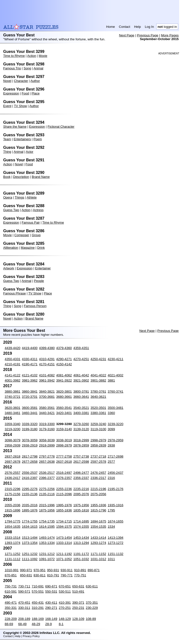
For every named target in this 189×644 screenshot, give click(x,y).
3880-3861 (13, 391)
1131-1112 (13, 559)
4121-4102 (30, 375)
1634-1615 (30, 527)
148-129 (65, 619)
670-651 (65, 586)
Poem (38, 139)
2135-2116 (47, 494)
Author (35, 81)
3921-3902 (81, 380)
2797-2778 (47, 456)
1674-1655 (116, 521)
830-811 (39, 575)
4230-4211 (116, 359)
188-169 (38, 619)
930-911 (67, 570)
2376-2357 (64, 478)
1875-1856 (47, 510)
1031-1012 (98, 559)
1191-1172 (81, 554)
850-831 (26, 575)
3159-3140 (64, 429)
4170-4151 (47, 364)
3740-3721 (13, 397)
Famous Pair (31, 222)
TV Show (21, 106)
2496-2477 (81, 473)
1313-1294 (81, 543)
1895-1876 (30, 510)
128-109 (78, 619)
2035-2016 (30, 505)
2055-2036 (13, 505)
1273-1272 (116, 543)
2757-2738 (81, 456)
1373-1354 (30, 543)
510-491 (78, 591)
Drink (41, 248)
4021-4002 (116, 375)
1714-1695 (81, 521)
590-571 (24, 591)
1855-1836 (64, 510)
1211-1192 (64, 554)
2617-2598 (81, 462)
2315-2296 (13, 489)
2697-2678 (13, 462)
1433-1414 (98, 538)
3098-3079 (13, 440)
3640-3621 (98, 397)
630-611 (92, 586)
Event (7, 106)
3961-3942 (47, 380)
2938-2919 (30, 445)
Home (110, 27)
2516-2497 (64, 473)
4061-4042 (81, 375)
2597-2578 (98, 462)
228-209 (11, 619)
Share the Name (15, 127)
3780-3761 (98, 391)
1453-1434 (81, 538)
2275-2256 (47, 489)
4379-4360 (64, 348)
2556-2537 (30, 473)
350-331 (11, 608)
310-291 (38, 608)
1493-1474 (47, 538)
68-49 (22, 624)
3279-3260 (81, 424)
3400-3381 (81, 413)
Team (7, 139)
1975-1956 (81, 505)
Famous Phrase (15, 293)
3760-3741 (116, 391)
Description (21, 177)
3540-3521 (81, 408)
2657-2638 (47, 462)
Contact (125, 27)
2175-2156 (13, 494)
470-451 (24, 603)
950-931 (53, 570)
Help (137, 27)
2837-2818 (13, 456)
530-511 (65, 591)
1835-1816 (81, 510)
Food (25, 93)
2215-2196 (98, 489)
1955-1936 (98, 505)
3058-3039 (47, 440)
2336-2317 (98, 478)
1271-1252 (13, 554)
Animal (38, 68)
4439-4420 (13, 348)
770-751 (80, 575)
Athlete (31, 197)
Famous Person (35, 306)
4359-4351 (81, 348)
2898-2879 (64, 445)
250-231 (78, 608)
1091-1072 (47, 559)
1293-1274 (98, 543)
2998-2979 (98, 440)
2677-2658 (30, 462)
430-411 (51, 603)
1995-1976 (64, 505)
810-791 (53, 575)
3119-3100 (98, 429)
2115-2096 (64, 494)
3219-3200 (13, 429)
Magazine (28, 248)
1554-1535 (98, 527)
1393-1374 (13, 543)
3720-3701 (30, 397)
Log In (149, 27)
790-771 (67, 575)
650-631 (78, 586)
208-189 (24, 619)
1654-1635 (13, 527)
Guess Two (11, 210)
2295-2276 (30, 489)
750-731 (11, 586)
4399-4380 (47, 348)
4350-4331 (13, 359)
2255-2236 (64, 489)
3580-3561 (47, 408)
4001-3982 (13, 380)
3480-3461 (13, 413)
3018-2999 (81, 440)
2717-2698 (116, 456)
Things (20, 197)
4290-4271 (64, 359)
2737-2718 (98, 456)
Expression (11, 93)
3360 (111, 413)
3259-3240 (98, 424)
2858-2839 (98, 445)
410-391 (65, 603)
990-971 (26, 570)
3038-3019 (64, 440)
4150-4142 (64, 364)
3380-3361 (98, 413)
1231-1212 (47, 554)
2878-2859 (81, 445)
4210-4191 (13, 364)
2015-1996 (47, 505)
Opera (8, 197)
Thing (7, 152)
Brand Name (41, 177)
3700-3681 (47, 397)
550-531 (51, 591)
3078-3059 (30, 440)
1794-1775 (13, 521)
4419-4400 (30, 348)
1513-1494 (30, 538)
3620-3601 (13, 408)
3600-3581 (30, 408)
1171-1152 (98, 554)
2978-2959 (116, 440)
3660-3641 (81, 397)
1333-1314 (64, 543)
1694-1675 (98, 521)
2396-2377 (47, 478)
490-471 (11, 603)
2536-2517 (47, 473)
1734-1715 (64, 521)
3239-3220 (116, 424)
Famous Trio (12, 68)
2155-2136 (30, 494)
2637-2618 (64, 462)
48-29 (36, 624)
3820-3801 (64, 391)
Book (7, 177)
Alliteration (11, 248)
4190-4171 (30, 364)
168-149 (51, 619)
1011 (111, 559)
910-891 (80, 570)
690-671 (51, 586)
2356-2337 (81, 478)
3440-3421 (47, 413)
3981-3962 (30, 380)
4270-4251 (81, 359)
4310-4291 (47, 359)
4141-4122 (13, 375)
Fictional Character (61, 127)
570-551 (38, 591)
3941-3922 (64, 380)
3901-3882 (98, 380)
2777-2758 (64, 456)
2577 (111, 462)
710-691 (38, 586)
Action (32, 56)
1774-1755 (30, 521)
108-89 (91, 619)
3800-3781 (81, 391)
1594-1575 (64, 527)
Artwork (9, 268)
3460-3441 (30, 413)
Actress (38, 210)
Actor (30, 152)
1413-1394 (116, 538)
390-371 (78, 603)
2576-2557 (13, 473)
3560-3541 (64, 408)
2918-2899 (47, 445)
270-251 (65, 608)
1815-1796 (98, 510)
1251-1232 (30, 554)
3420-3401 (64, 413)
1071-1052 (64, 559)
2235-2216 (81, 489)
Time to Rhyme (14, 56)
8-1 (61, 624)
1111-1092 (30, 559)
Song (27, 68)
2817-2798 (30, 456)
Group (36, 235)
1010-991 (12, 570)
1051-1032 (81, 559)
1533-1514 (13, 538)
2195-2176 (116, 489)
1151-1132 (116, 554)
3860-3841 (30, 391)
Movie (43, 56)
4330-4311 (30, 359)
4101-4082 (47, 375)
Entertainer (43, 268)
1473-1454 (64, 538)
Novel (7, 81)
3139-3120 (81, 429)
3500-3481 (116, 408)
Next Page (126, 35)
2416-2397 (30, 478)
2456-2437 (116, 473)
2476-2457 (98, 473)
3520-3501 (98, 408)
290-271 (51, 608)
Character (21, 81)
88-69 (9, 624)
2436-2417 (13, 478)
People (39, 281)
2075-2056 (98, 494)
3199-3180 (30, 429)
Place (36, 93)
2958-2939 (13, 445)
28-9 (49, 624)
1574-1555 (81, 527)
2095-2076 (81, 494)
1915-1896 (13, 510)
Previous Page (148, 35)
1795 (111, 510)
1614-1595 (47, 527)
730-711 (24, 586)
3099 (111, 429)
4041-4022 (98, 375)
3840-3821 (47, 391)
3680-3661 (64, 397)
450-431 (38, 603)
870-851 (11, 575)
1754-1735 (47, 521)
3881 (111, 380)
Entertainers (22, 139)
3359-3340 (13, 424)
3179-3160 (47, 429)
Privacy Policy (31, 636)
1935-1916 (116, 505)
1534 (111, 527)
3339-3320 (30, 424)
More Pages (170, 35)
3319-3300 (47, 424)
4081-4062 (64, 375)
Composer (22, 235)
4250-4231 (98, 359)
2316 (111, 478)
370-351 (92, 603)
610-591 (11, 591)
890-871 (94, 570)
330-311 (24, 608)
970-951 (39, 570)
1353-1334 (47, 543)
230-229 (92, 608)
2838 (111, 445)
